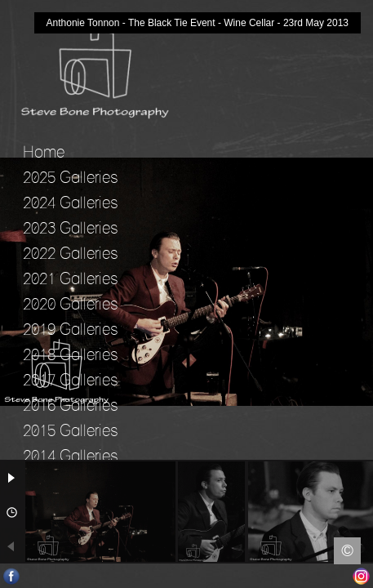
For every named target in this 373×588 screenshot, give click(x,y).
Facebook (12, 576)
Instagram (361, 576)
